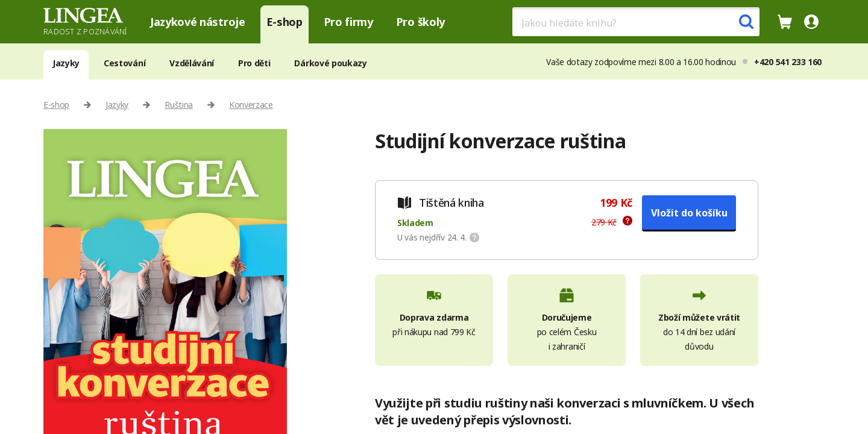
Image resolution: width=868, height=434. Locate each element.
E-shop (285, 22)
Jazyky (66, 63)
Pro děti (254, 63)
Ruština (179, 105)
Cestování (124, 63)
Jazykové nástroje (198, 22)
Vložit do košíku (689, 213)
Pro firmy (348, 22)
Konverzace (251, 105)
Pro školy (420, 22)
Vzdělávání (192, 63)
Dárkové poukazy (330, 63)
